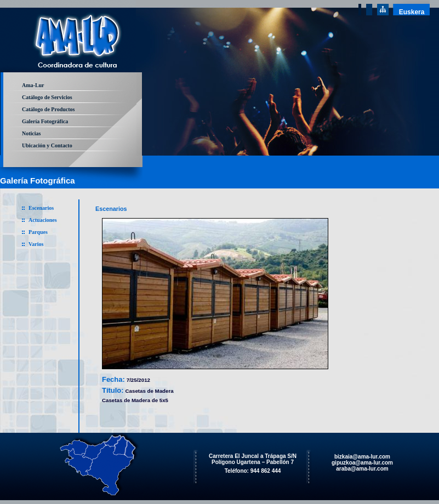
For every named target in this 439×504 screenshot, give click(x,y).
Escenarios (41, 208)
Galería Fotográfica (45, 121)
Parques (38, 232)
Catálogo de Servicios (47, 97)
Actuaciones (43, 220)
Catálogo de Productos (48, 109)
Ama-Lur (33, 85)
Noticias (31, 133)
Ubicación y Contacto (47, 145)
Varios (36, 244)
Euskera (412, 12)
